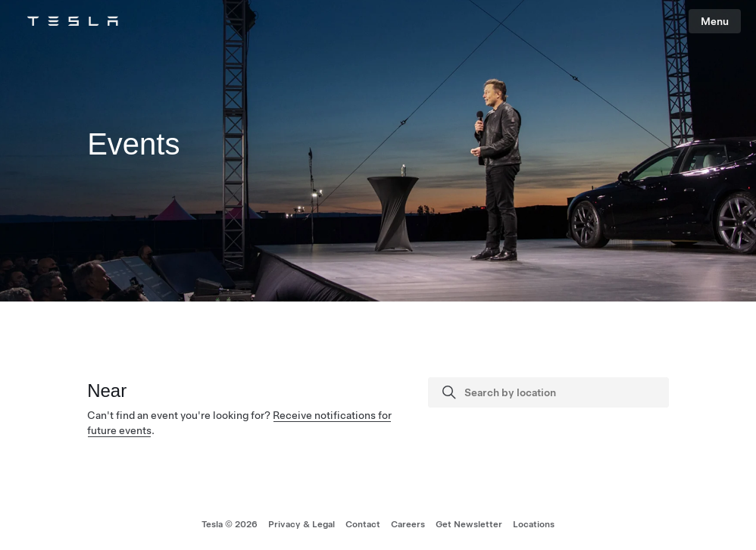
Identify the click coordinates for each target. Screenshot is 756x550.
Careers (408, 524)
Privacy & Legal (301, 524)
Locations (534, 524)
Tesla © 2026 (230, 524)
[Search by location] (562, 392)
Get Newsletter (469, 524)
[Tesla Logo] (73, 21)
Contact (363, 524)
